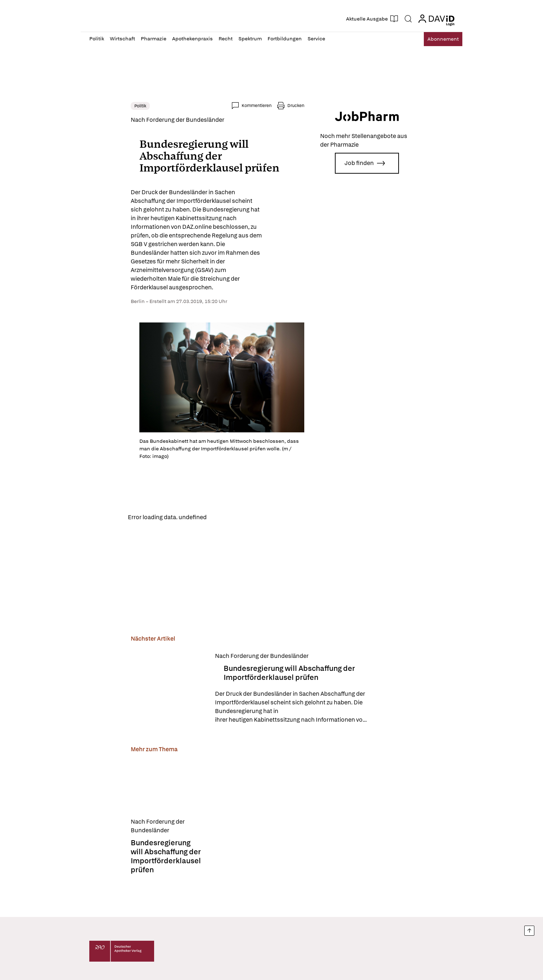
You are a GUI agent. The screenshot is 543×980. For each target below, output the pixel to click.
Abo (438, 39)
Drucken (337, 106)
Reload (181, 510)
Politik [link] (99, 106)
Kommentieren (298, 106)
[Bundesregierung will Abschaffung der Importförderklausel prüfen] (127, 682)
